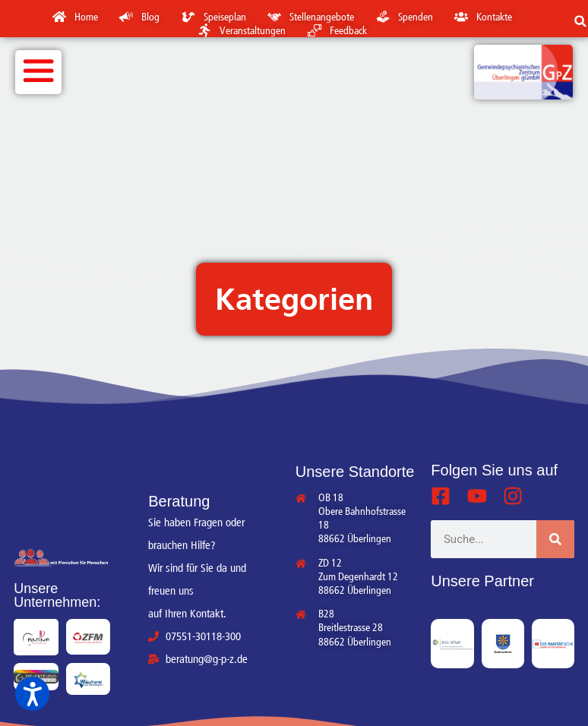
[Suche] (555, 539)
